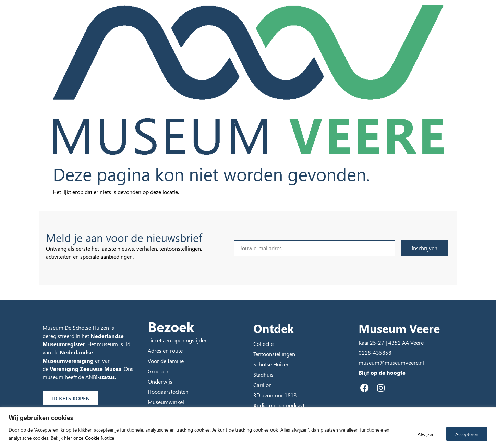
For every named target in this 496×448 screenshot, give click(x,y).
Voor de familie (166, 361)
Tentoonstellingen (274, 354)
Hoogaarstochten (168, 392)
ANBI (91, 377)
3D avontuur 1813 (275, 395)
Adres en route (165, 350)
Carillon (263, 385)
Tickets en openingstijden (178, 340)
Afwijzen (425, 434)
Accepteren (467, 434)
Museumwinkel (166, 402)
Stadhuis (263, 374)
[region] (248, 428)
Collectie (263, 344)
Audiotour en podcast (279, 405)
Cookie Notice (100, 438)
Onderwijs (160, 381)
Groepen (158, 371)
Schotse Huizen (271, 364)
